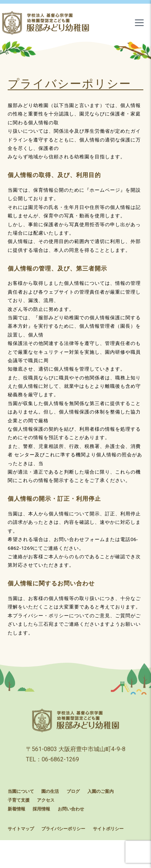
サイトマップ (21, 829)
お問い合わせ (71, 809)
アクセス (46, 800)
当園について (21, 791)
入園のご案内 (101, 791)
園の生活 (50, 791)
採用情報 (41, 809)
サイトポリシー (108, 829)
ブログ (73, 791)
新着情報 (16, 809)
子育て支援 (19, 800)
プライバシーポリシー (63, 829)
